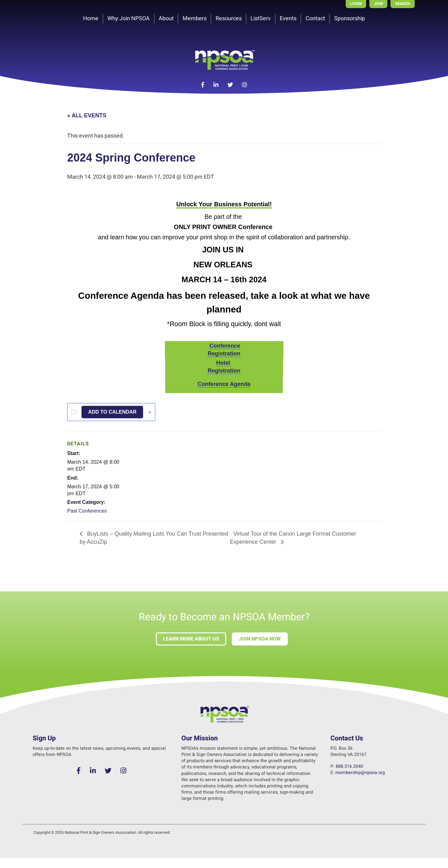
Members (195, 19)
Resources (229, 19)
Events (288, 19)
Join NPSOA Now (260, 639)
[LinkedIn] (216, 85)
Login (356, 4)
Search (403, 4)
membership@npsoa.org (360, 773)
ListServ (261, 19)
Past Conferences (87, 511)
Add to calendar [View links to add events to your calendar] (112, 412)
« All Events (87, 115)
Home (91, 19)
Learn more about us (191, 639)
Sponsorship (350, 19)
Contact (315, 19)
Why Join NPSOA (128, 19)
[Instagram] (244, 85)
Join (378, 4)
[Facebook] (203, 85)
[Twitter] (230, 85)
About (166, 19)
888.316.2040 (349, 766)
